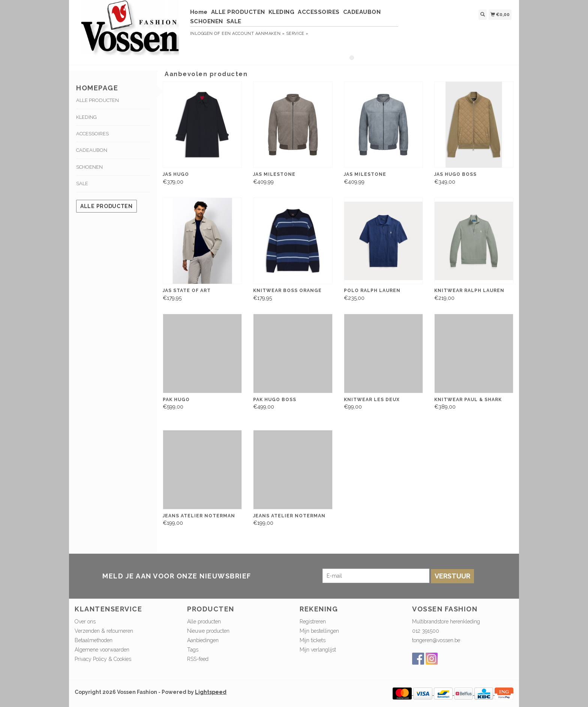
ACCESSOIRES (319, 12)
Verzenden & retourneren (104, 631)
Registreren (313, 622)
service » (297, 34)
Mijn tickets (313, 640)
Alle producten (106, 206)
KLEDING (282, 12)
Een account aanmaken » (253, 34)
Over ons (85, 622)
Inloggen (202, 34)
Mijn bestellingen (319, 631)
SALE (234, 21)
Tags (193, 650)
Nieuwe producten (208, 631)
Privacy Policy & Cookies (103, 659)
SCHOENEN (207, 21)
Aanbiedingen (203, 640)
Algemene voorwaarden (102, 650)
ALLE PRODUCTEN (238, 12)
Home (199, 12)
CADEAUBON (362, 12)
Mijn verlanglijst (318, 650)
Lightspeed (211, 692)
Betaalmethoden (94, 640)
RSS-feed (198, 659)
